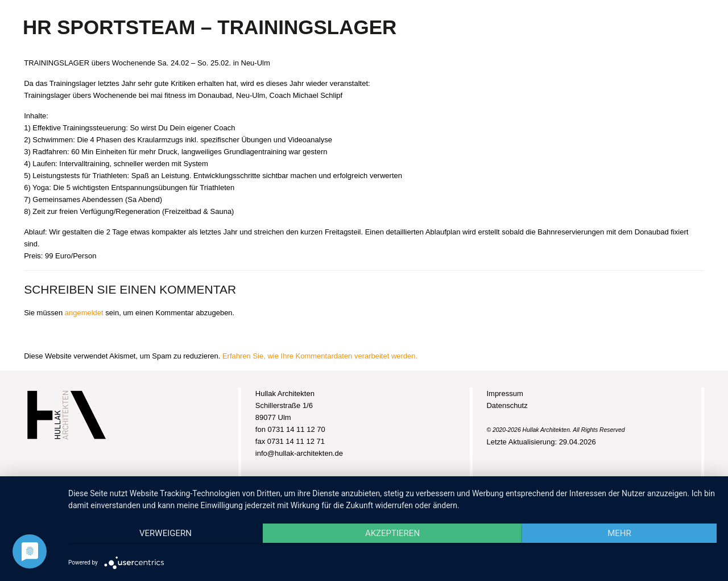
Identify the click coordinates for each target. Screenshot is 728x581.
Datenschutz (507, 405)
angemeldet (84, 313)
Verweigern (166, 533)
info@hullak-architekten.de (299, 453)
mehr (619, 533)
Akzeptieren (392, 533)
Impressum (504, 393)
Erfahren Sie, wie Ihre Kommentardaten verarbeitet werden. (320, 356)
